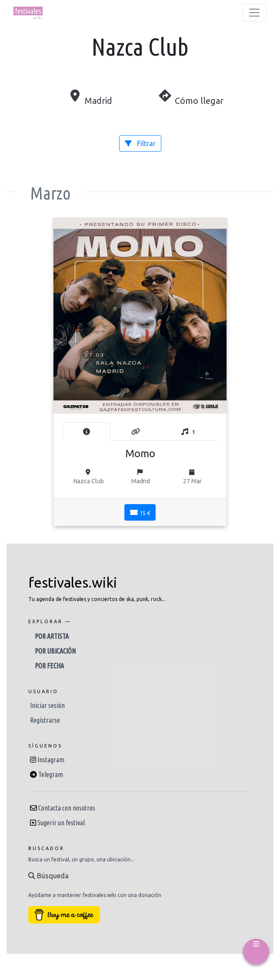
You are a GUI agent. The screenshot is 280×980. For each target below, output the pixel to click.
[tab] (86, 432)
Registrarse (45, 720)
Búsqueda (48, 876)
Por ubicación (55, 651)
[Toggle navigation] (254, 13)
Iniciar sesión (47, 705)
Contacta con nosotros (67, 808)
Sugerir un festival (61, 823)
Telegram (51, 774)
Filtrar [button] (140, 143)
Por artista (52, 636)
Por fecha (49, 666)
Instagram (51, 760)
